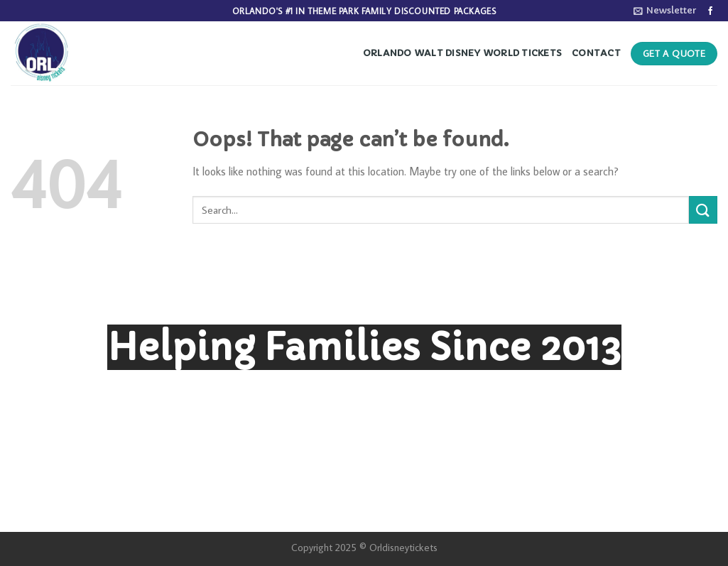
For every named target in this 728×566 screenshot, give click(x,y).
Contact (596, 53)
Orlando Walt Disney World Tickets (462, 53)
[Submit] (703, 210)
